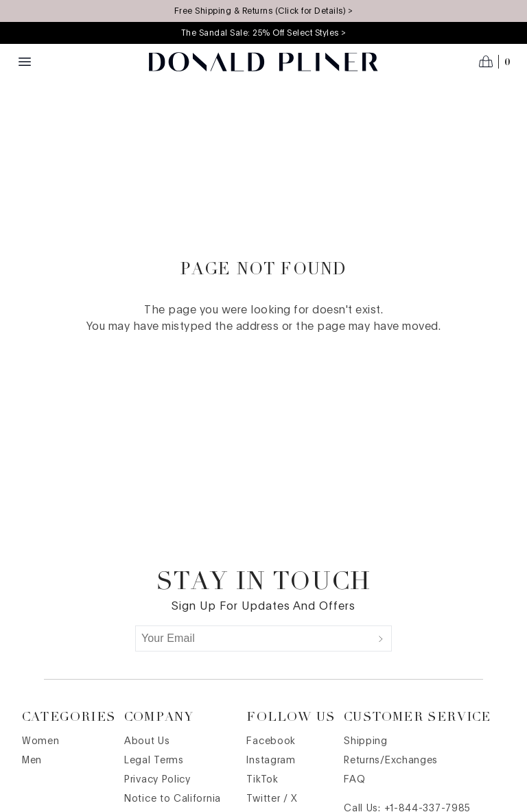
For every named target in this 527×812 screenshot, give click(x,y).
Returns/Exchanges (391, 761)
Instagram (271, 761)
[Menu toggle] (25, 62)
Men (32, 761)
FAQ (354, 780)
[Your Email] (253, 638)
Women (41, 741)
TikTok (262, 780)
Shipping (366, 741)
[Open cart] (495, 62)
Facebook (271, 741)
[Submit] (381, 638)
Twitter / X (272, 799)
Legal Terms (154, 761)
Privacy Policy (157, 780)
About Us (147, 741)
